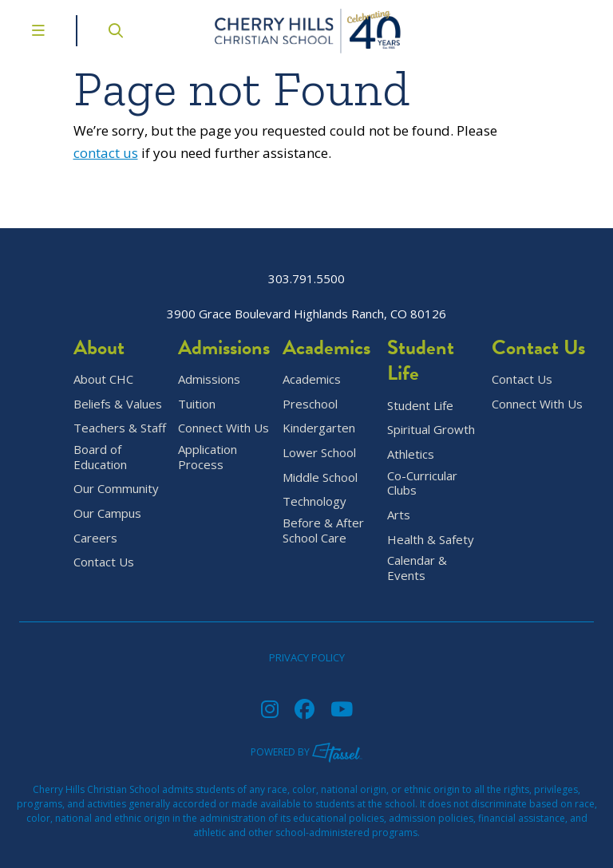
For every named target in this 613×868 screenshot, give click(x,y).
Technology (314, 501)
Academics (312, 379)
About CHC (103, 379)
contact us (106, 153)
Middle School (320, 477)
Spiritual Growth (431, 430)
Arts (399, 515)
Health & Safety (431, 540)
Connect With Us (223, 428)
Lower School (319, 453)
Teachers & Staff (120, 428)
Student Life (420, 406)
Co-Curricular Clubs (422, 483)
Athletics (411, 454)
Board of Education (100, 457)
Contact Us (104, 562)
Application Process (208, 457)
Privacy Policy (307, 657)
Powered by (306, 752)
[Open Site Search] (116, 31)
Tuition (197, 404)
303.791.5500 (306, 278)
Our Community (116, 489)
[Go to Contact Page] (586, 31)
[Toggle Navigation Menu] (38, 31)
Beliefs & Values (118, 404)
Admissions (209, 379)
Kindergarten (319, 428)
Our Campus (107, 513)
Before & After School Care (323, 531)
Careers (95, 538)
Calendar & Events (417, 568)
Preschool (310, 404)
